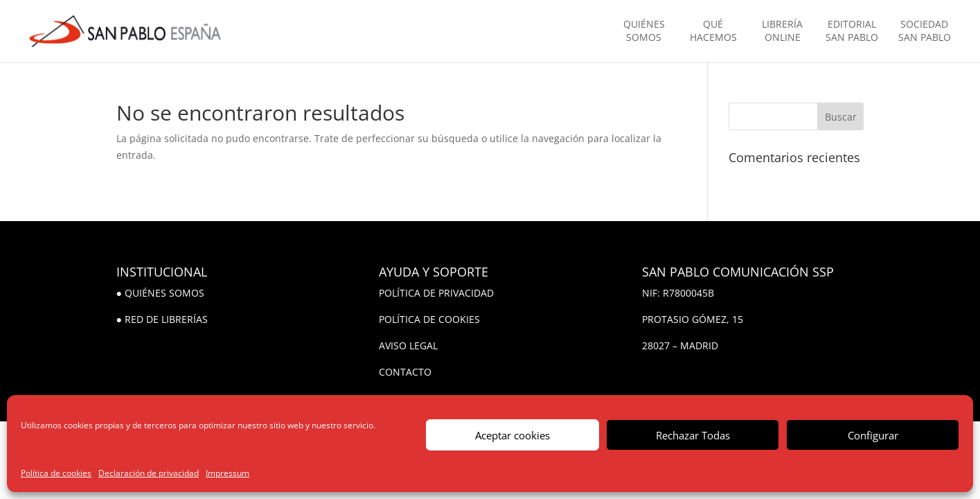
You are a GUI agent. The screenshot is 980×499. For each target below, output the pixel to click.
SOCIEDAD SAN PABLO (925, 30)
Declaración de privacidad (149, 473)
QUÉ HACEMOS (713, 30)
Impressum (228, 473)
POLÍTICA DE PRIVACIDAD (436, 293)
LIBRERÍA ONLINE (782, 30)
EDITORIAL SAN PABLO (852, 30)
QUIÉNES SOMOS (644, 30)
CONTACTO (405, 372)
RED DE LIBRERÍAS (166, 319)
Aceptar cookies (513, 435)
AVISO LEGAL (408, 345)
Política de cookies (56, 473)
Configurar (873, 435)
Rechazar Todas (693, 435)
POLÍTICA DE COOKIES (429, 319)
